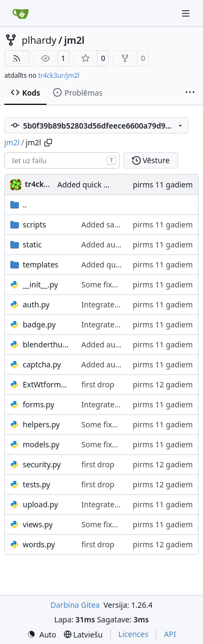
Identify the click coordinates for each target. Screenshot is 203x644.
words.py (39, 544)
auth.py (36, 304)
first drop (98, 384)
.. (19, 204)
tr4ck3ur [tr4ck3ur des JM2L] (41, 184)
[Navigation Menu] (187, 13)
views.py (38, 524)
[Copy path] (48, 143)
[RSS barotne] (17, 58)
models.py (41, 444)
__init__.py (40, 284)
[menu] (42, 635)
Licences (134, 634)
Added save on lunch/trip (126, 224)
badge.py (39, 324)
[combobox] (62, 160)
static (32, 244)
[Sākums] (21, 14)
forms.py (38, 404)
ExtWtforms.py (47, 384)
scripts (34, 224)
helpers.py (41, 424)
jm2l (74, 40)
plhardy (39, 40)
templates (41, 264)
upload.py (40, 504)
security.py (42, 464)
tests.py (37, 484)
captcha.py (42, 364)
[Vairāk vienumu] (190, 93)
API (170, 634)
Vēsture (151, 160)
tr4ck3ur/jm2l (58, 75)
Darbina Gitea (75, 605)
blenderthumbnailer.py (47, 344)
